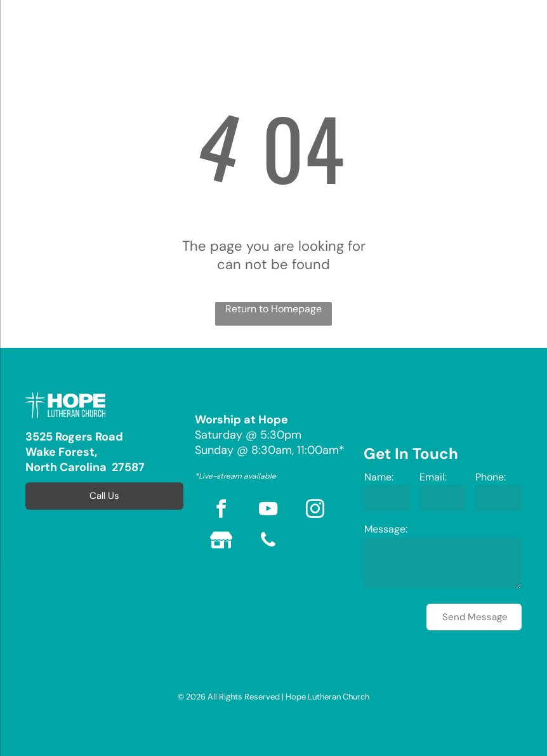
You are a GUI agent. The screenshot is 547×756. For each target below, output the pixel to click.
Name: (379, 477)
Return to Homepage (273, 309)
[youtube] (268, 511)
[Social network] (221, 542)
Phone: (491, 477)
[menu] (28, 30)
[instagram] (315, 511)
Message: (386, 529)
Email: (433, 477)
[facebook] (221, 511)
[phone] (268, 542)
